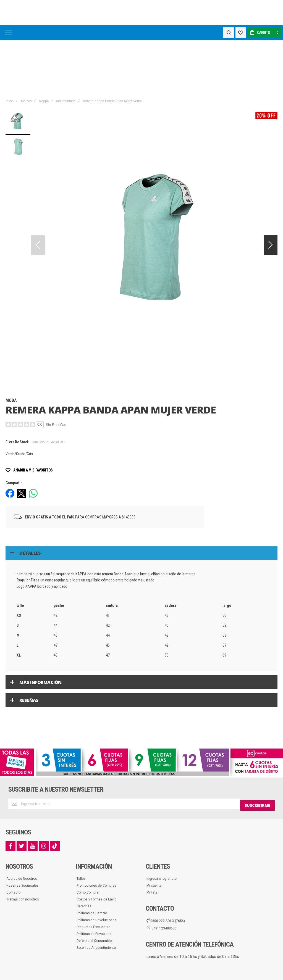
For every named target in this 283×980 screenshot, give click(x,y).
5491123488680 (162, 873)
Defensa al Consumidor (95, 886)
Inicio (10, 48)
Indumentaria (66, 48)
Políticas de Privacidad (94, 879)
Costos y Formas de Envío (96, 845)
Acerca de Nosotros (22, 824)
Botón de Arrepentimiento (96, 893)
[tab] (141, 500)
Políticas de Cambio (92, 859)
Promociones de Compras (96, 831)
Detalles (30, 500)
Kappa (44, 48)
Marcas (26, 48)
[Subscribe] (257, 751)
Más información (40, 629)
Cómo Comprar (88, 838)
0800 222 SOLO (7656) (166, 866)
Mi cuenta (154, 831)
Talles (81, 824)
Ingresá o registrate (162, 824)
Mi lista (152, 838)
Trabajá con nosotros (23, 845)
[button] (271, 192)
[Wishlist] (240, 33)
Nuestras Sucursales (23, 831)
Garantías (84, 852)
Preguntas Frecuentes (94, 873)
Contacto (13, 838)
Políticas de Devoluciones (96, 866)
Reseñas (29, 647)
